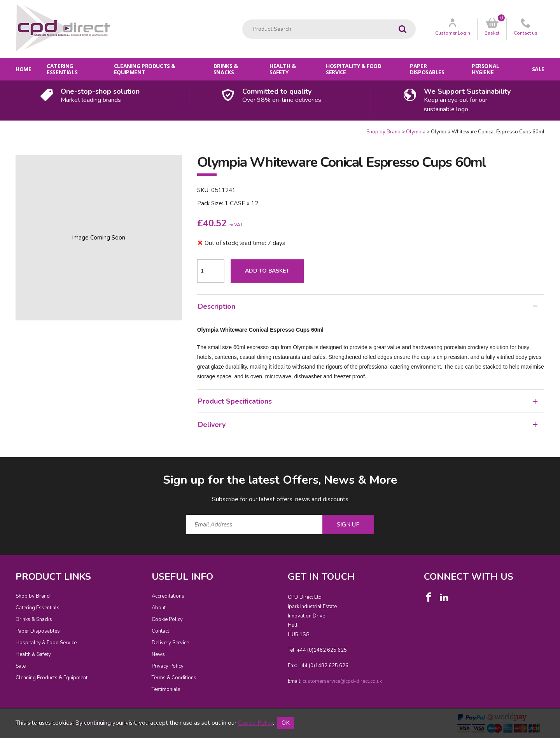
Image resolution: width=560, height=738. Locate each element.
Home (23, 69)
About (159, 608)
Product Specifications (368, 401)
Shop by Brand (383, 132)
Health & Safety (283, 69)
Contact (160, 631)
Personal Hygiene (486, 69)
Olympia (416, 132)
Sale (538, 69)
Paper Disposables (427, 69)
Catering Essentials (62, 69)
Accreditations (168, 596)
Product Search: (242, 20)
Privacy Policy (168, 666)
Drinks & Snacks (226, 69)
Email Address (0, 466)
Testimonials (166, 689)
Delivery (368, 425)
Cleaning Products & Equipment (145, 69)
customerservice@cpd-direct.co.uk (342, 681)
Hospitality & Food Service (353, 69)
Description (368, 306)
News (158, 654)
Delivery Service (170, 643)
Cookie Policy (167, 619)
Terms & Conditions (174, 678)
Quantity (0, 129)
